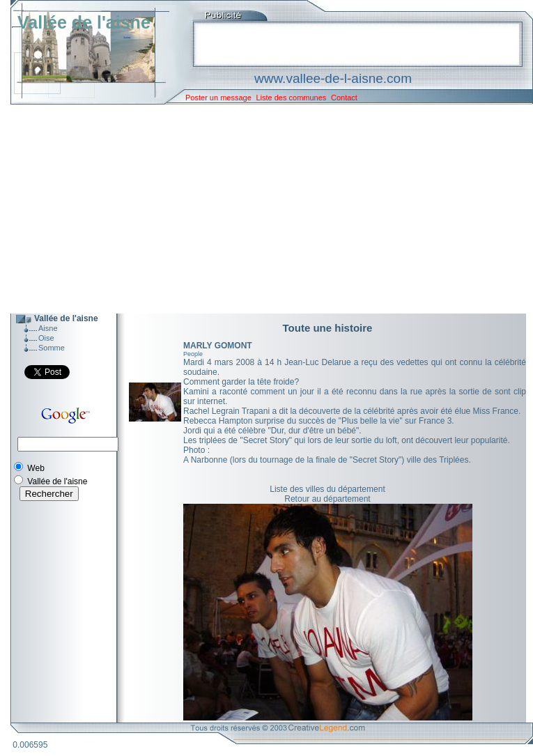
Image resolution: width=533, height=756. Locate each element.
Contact (344, 98)
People (193, 354)
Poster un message (218, 98)
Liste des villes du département (327, 489)
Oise (46, 338)
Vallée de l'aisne (84, 22)
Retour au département (327, 499)
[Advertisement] (261, 209)
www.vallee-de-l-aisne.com (333, 78)
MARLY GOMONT (218, 346)
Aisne (48, 328)
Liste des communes (291, 98)
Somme (52, 348)
